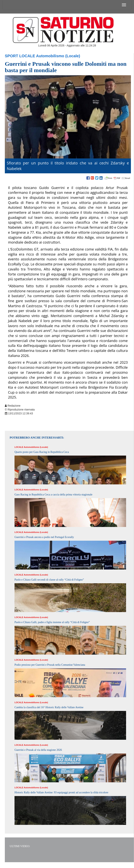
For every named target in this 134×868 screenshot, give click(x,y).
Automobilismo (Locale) (58, 56)
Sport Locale (20, 56)
